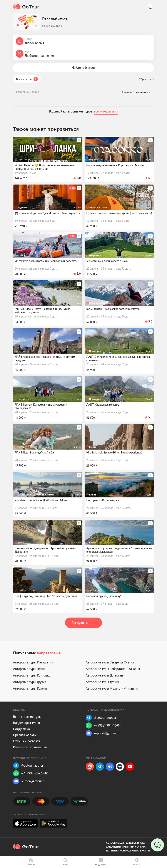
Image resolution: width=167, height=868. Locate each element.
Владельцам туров (26, 723)
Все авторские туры (27, 717)
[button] (83, 41)
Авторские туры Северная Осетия (110, 662)
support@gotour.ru (103, 733)
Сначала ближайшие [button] (136, 92)
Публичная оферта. (134, 847)
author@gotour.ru (29, 781)
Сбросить (146, 79)
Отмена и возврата (27, 741)
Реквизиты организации (30, 747)
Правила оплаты (25, 735)
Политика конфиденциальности (128, 851)
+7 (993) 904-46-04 (103, 725)
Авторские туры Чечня (29, 669)
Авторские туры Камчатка (32, 675)
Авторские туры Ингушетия (33, 662)
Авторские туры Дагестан (104, 675)
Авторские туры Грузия (30, 682)
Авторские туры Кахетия (31, 688)
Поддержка (21, 729)
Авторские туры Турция (103, 682)
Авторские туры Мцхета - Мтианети (112, 688)
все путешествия (106, 111)
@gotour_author (28, 766)
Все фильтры (27, 79)
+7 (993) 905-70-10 (31, 773)
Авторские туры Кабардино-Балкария (113, 669)
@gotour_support (102, 718)
